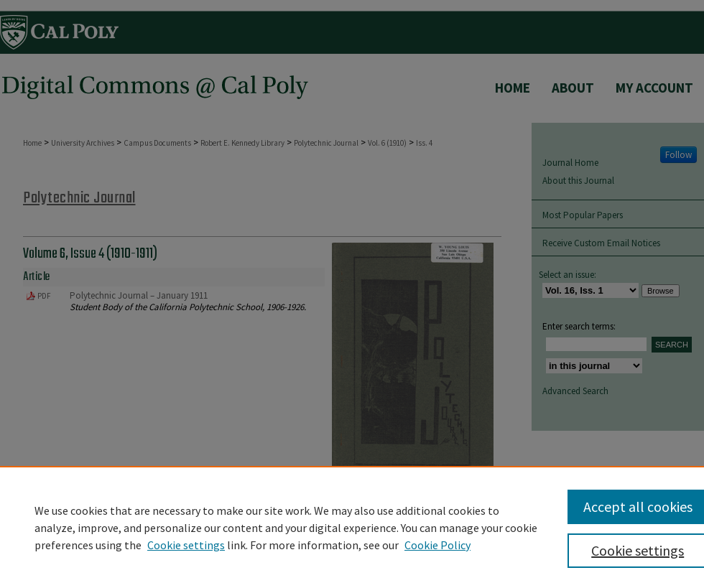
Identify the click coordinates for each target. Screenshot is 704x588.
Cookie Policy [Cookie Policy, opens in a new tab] (437, 545)
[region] (352, 527)
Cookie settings (186, 545)
